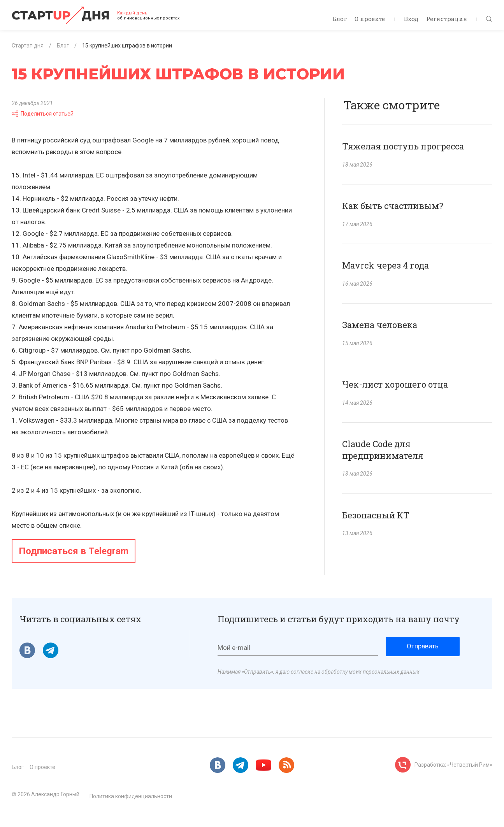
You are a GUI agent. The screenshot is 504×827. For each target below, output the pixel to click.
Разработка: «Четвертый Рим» (453, 765)
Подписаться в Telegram (74, 551)
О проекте (370, 19)
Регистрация (447, 19)
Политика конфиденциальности (131, 796)
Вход (411, 19)
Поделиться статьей (43, 114)
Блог (340, 19)
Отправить (423, 646)
